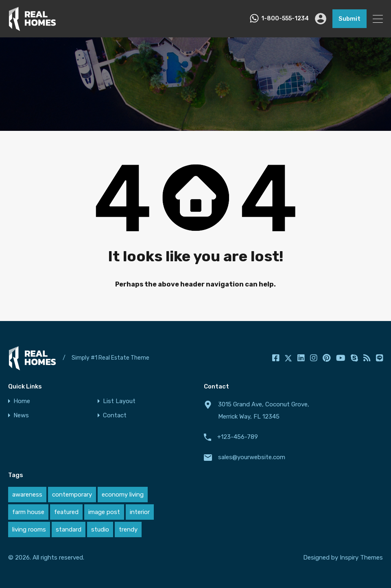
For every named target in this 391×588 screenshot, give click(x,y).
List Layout (119, 401)
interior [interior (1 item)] (140, 512)
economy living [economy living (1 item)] (123, 495)
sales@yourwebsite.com (252, 457)
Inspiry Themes (361, 558)
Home (22, 401)
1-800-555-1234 (285, 19)
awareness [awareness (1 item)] (27, 495)
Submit (349, 19)
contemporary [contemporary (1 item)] (72, 495)
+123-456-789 (238, 437)
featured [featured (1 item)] (66, 512)
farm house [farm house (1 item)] (28, 512)
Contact (115, 416)
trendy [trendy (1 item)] (128, 529)
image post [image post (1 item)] (104, 512)
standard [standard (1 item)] (69, 529)
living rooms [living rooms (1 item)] (29, 529)
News (21, 416)
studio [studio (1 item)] (100, 529)
